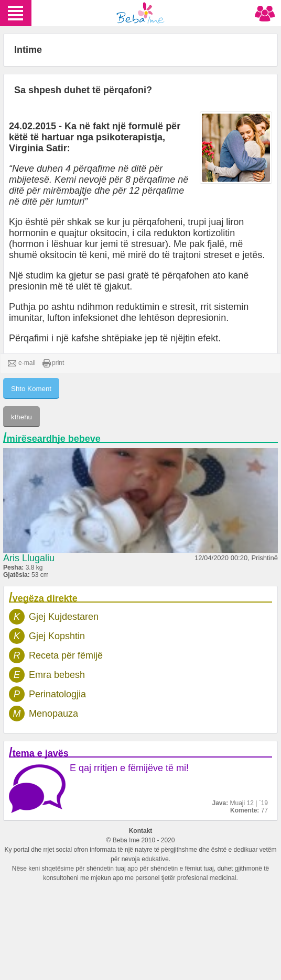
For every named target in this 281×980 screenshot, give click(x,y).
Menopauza (53, 714)
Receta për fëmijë (66, 655)
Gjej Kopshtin (57, 636)
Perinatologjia (57, 694)
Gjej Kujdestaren (64, 617)
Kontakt (141, 831)
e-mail (22, 363)
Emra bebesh (57, 675)
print (53, 363)
